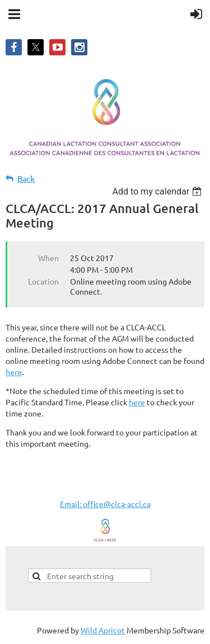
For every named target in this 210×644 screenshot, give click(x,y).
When (48, 258)
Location (43, 281)
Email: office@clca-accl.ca (105, 504)
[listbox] (158, 191)
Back (26, 179)
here (14, 372)
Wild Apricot (103, 630)
